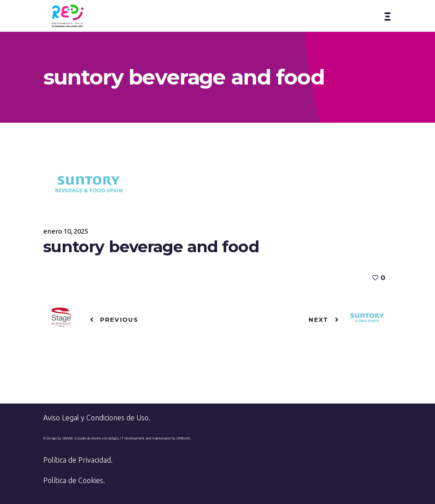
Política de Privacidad (77, 460)
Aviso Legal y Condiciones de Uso (96, 418)
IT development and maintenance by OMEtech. (156, 438)
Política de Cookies (73, 480)
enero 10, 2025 (66, 231)
